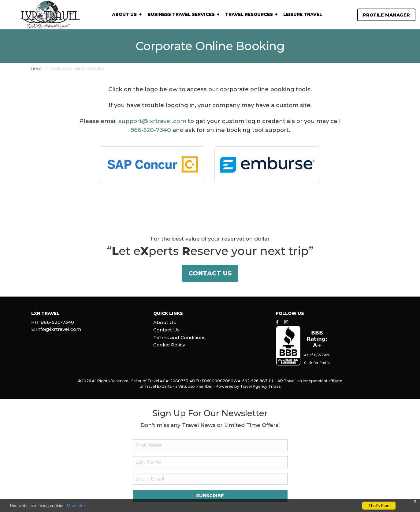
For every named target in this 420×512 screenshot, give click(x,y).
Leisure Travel (303, 14)
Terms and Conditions (179, 337)
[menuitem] (126, 15)
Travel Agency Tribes (260, 386)
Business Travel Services (181, 14)
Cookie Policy (169, 345)
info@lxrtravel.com (59, 329)
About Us (124, 14)
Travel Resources (249, 14)
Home (37, 69)
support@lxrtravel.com (152, 121)
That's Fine (379, 506)
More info (76, 506)
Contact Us (210, 273)
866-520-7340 (151, 130)
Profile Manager (386, 15)
